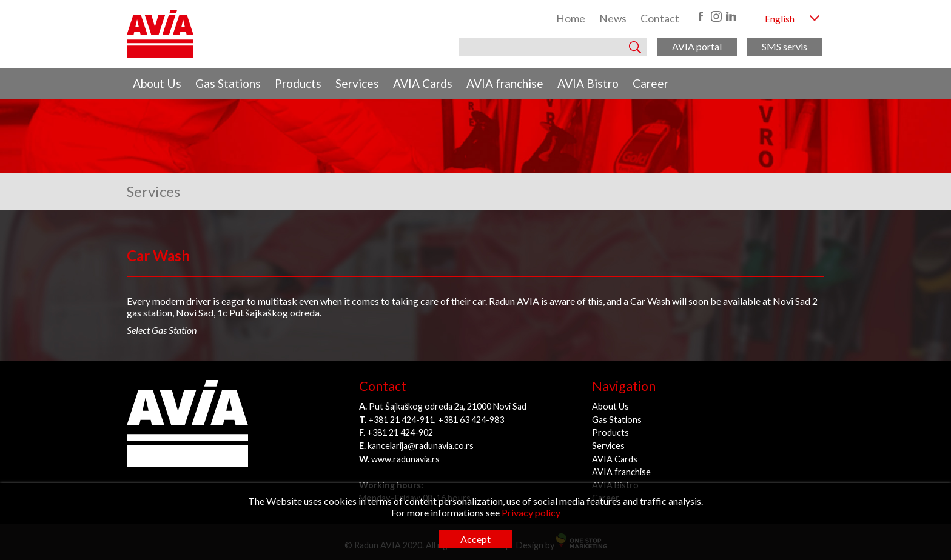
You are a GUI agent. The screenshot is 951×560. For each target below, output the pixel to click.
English (780, 18)
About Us (157, 83)
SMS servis (785, 46)
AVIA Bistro (588, 83)
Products (298, 83)
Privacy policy (531, 512)
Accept (475, 539)
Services (357, 83)
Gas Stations (228, 83)
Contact (660, 18)
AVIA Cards (423, 83)
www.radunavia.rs (405, 459)
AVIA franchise (505, 83)
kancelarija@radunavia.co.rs (421, 446)
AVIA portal (697, 46)
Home (571, 18)
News (613, 18)
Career (650, 83)
